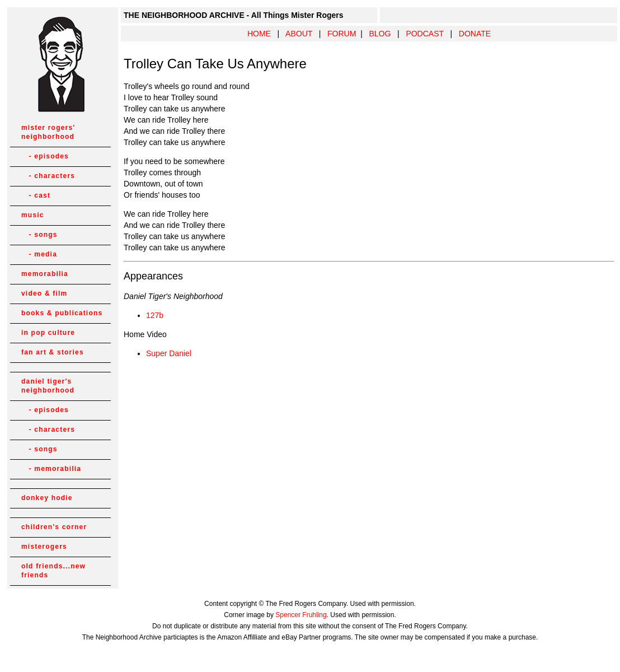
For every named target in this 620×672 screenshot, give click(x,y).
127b (155, 315)
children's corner (54, 527)
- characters (48, 176)
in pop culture (48, 333)
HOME (259, 34)
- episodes (45, 156)
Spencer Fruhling (301, 615)
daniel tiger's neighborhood (48, 386)
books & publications (62, 313)
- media (39, 254)
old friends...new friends (53, 571)
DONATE (475, 34)
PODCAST (424, 34)
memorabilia (45, 274)
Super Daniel (169, 353)
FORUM (342, 34)
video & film (44, 293)
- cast (36, 195)
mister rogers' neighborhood (48, 132)
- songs (39, 235)
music (33, 215)
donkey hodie (47, 498)
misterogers (44, 547)
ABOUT (299, 34)
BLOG (380, 34)
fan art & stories (53, 352)
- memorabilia (51, 469)
